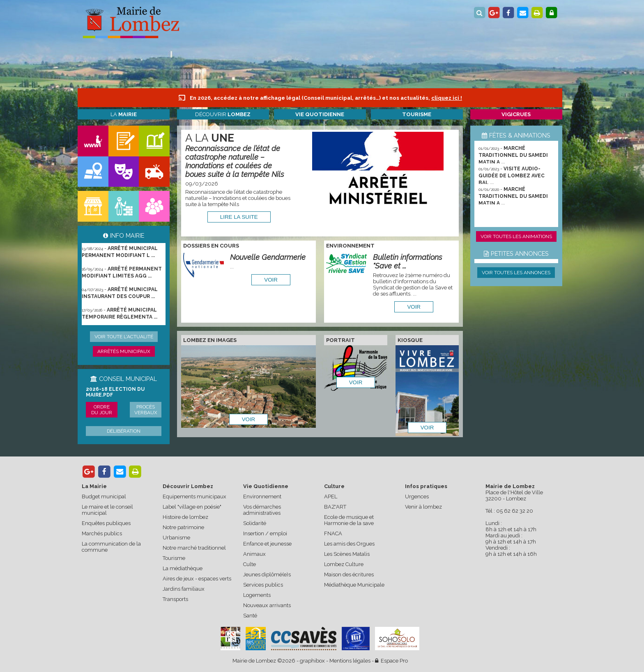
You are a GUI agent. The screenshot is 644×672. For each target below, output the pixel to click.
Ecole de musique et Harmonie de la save (349, 520)
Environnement (262, 497)
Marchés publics (102, 533)
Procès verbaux (146, 410)
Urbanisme (176, 538)
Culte (250, 564)
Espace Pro (391, 661)
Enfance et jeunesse (267, 544)
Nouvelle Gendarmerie (268, 257)
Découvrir (223, 114)
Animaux (254, 554)
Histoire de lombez (185, 517)
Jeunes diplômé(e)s (267, 575)
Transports (175, 599)
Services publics (263, 585)
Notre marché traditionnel (194, 548)
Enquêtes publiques (106, 523)
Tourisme (174, 558)
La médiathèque (183, 568)
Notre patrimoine (183, 527)
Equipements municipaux (194, 497)
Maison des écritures (349, 575)
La (124, 114)
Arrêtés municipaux (124, 351)
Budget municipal (104, 497)
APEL (331, 497)
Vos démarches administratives (262, 510)
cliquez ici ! (447, 98)
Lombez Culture (344, 564)
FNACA (333, 533)
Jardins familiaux (184, 589)
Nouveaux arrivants (267, 605)
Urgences (417, 497)
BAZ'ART (335, 507)
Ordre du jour (102, 410)
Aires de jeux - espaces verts (197, 579)
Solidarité (255, 523)
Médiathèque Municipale (354, 585)
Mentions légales (350, 661)
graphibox (312, 661)
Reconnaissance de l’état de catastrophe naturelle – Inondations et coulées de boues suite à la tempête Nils (235, 161)
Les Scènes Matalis (347, 554)
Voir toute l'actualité (124, 337)
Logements (257, 595)
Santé (250, 616)
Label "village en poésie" (192, 507)
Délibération (124, 431)
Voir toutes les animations (516, 236)
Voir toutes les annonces (516, 273)
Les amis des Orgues (349, 544)
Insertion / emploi (265, 533)
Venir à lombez (423, 507)
